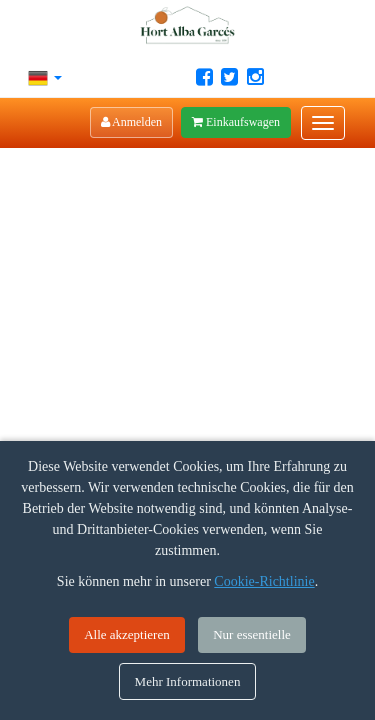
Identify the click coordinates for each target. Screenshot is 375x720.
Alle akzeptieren (127, 634)
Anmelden (131, 122)
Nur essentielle (252, 634)
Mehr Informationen (188, 681)
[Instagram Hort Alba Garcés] (255, 77)
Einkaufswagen (236, 122)
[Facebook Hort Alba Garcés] (204, 77)
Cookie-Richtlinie (264, 581)
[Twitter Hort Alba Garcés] (229, 77)
